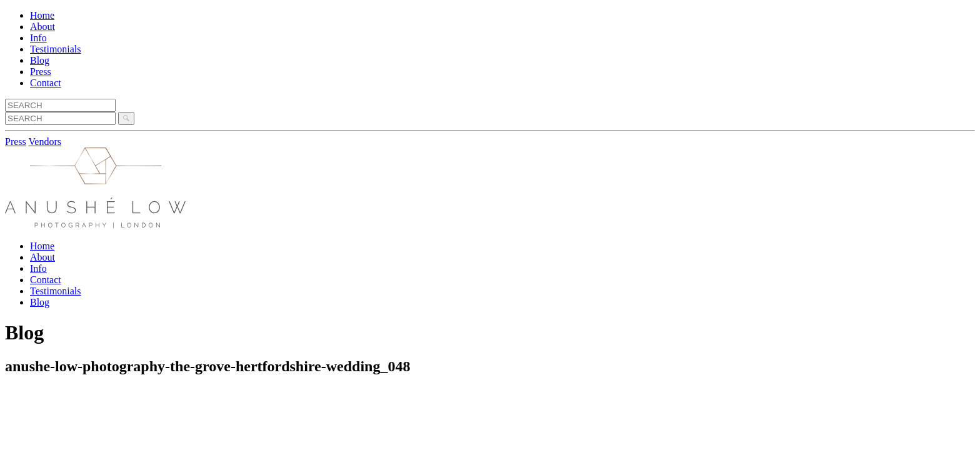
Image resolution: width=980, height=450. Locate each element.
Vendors (45, 142)
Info (38, 38)
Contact (46, 83)
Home (42, 15)
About (42, 27)
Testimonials (56, 49)
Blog (40, 60)
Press (41, 72)
